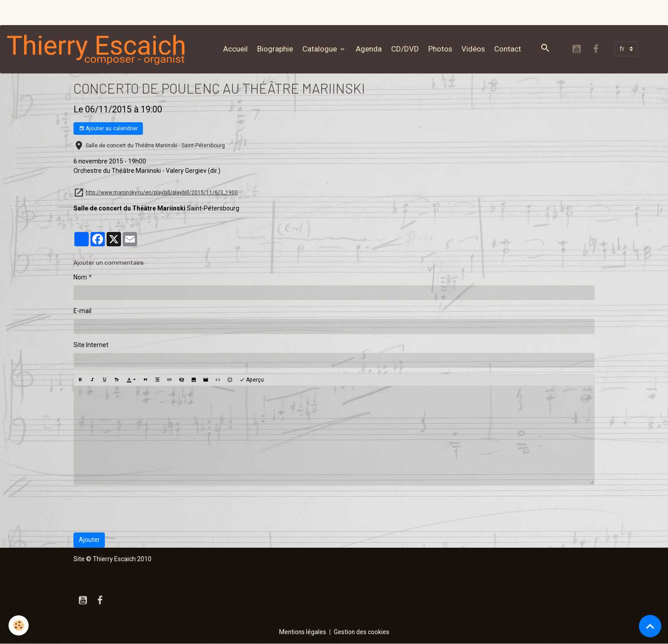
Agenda (370, 49)
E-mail (82, 311)
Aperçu (252, 380)
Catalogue (322, 49)
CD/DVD (406, 49)
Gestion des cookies (362, 632)
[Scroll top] (650, 626)
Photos (442, 49)
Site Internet (91, 345)
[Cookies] (19, 625)
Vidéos (474, 49)
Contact (509, 49)
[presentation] (142, 509)
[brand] (99, 49)
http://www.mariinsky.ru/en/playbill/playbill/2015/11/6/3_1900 (162, 193)
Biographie (276, 49)
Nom (80, 278)
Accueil (237, 49)
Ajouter (89, 540)
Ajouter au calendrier (108, 129)
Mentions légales (302, 632)
